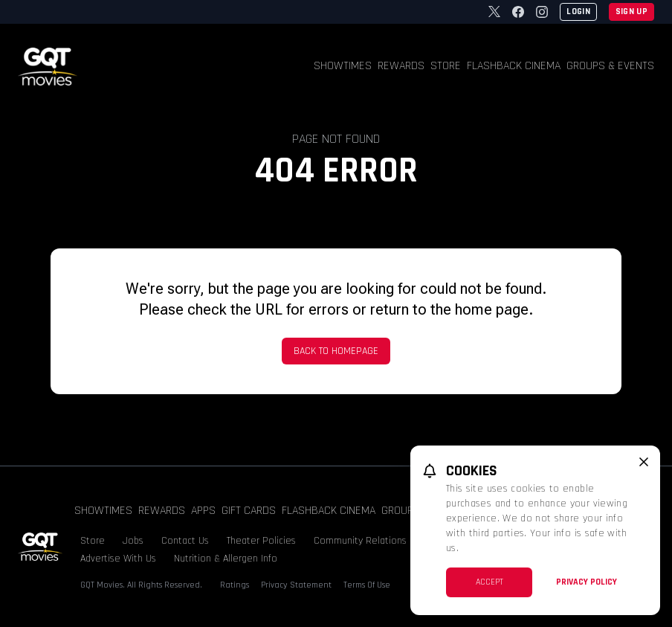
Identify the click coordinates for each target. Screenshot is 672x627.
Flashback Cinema (514, 66)
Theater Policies (261, 541)
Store (446, 66)
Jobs (133, 541)
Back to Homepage (336, 351)
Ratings (235, 585)
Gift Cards (249, 511)
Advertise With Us (118, 559)
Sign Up (631, 12)
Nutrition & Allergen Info (226, 559)
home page (492, 309)
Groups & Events (610, 66)
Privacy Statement (296, 585)
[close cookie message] (644, 462)
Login (578, 12)
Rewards (401, 66)
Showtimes (343, 66)
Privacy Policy (587, 582)
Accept (490, 582)
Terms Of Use (367, 585)
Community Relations (360, 541)
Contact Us (185, 541)
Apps (203, 511)
